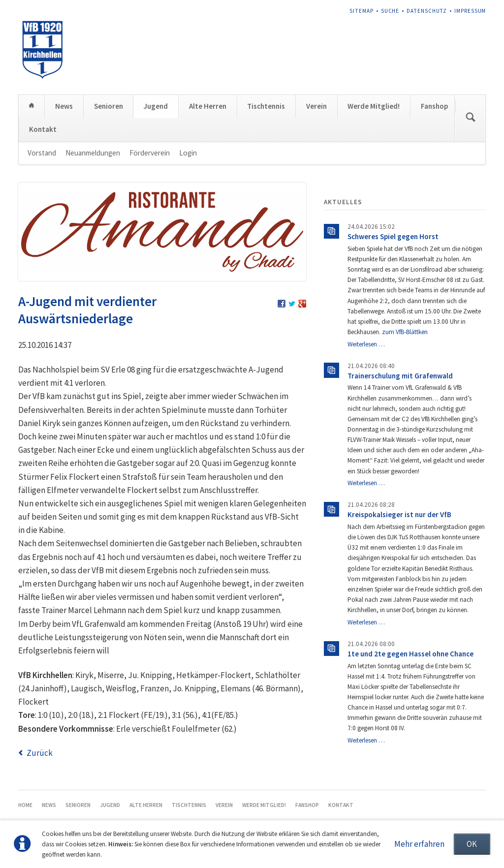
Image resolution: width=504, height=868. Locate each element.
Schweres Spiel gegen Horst (393, 236)
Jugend (156, 106)
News (64, 106)
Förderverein (150, 153)
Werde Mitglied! (374, 106)
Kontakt (43, 129)
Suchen (471, 118)
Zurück (40, 753)
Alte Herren (208, 106)
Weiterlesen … (366, 344)
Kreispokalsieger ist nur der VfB (399, 514)
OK (472, 844)
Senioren (109, 106)
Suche (390, 11)
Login (188, 153)
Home (32, 106)
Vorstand (42, 153)
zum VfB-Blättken (405, 332)
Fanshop (434, 106)
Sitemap (362, 11)
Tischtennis (266, 106)
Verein (316, 106)
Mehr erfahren (419, 844)
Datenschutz (427, 11)
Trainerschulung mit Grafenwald (400, 376)
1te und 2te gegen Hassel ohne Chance (410, 654)
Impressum (470, 11)
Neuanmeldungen (93, 153)
